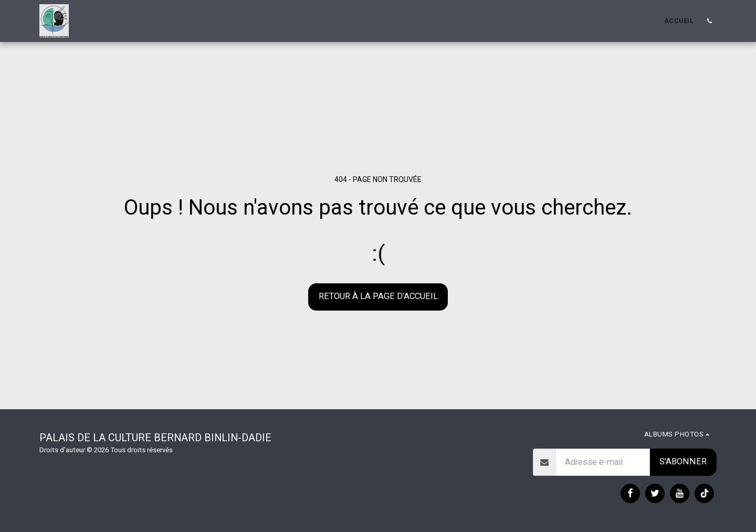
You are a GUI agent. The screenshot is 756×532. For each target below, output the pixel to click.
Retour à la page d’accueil (378, 296)
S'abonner (683, 461)
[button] (709, 21)
